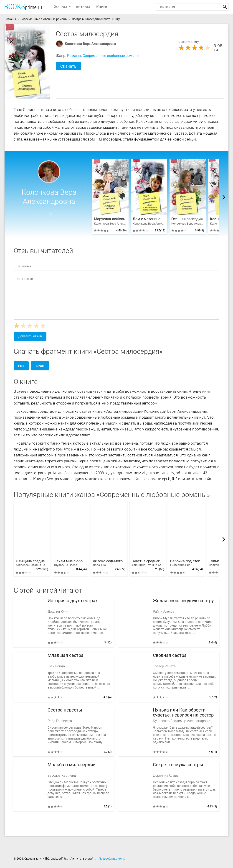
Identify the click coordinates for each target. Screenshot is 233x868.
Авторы (83, 7)
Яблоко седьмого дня (109, 563)
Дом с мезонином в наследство (149, 219)
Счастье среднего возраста (148, 563)
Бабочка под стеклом (187, 563)
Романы (74, 56)
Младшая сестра (66, 655)
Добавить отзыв (30, 336)
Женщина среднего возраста (32, 563)
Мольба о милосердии (72, 765)
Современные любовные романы (111, 56)
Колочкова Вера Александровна (90, 44)
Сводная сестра (170, 655)
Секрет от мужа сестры (178, 765)
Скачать (68, 66)
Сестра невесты (65, 710)
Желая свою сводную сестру (183, 601)
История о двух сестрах (73, 601)
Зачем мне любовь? (71, 563)
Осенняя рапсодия (187, 219)
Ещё (49, 213)
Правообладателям (112, 859)
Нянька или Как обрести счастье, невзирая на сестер (183, 713)
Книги (102, 7)
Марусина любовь (110, 219)
